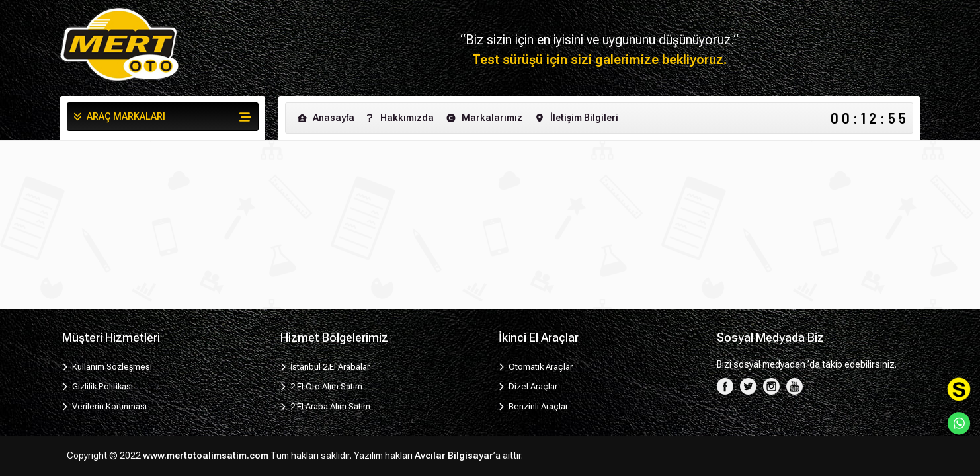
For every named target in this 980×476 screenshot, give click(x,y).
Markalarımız (483, 118)
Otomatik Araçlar (536, 367)
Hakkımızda (398, 118)
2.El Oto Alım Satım (321, 386)
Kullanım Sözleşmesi (107, 367)
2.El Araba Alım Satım (325, 406)
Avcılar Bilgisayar (454, 456)
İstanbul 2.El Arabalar (325, 367)
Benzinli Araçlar (533, 406)
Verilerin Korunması (104, 406)
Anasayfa (325, 118)
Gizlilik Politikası (98, 386)
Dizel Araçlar (528, 386)
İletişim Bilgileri (576, 118)
